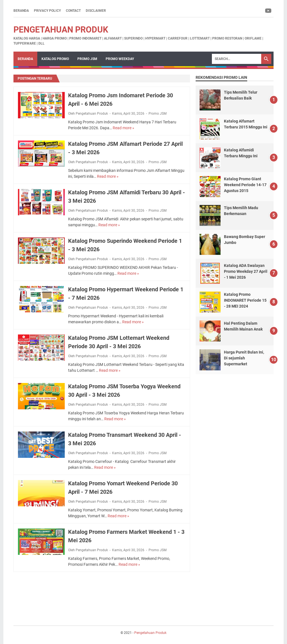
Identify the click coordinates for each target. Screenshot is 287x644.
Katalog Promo (55, 59)
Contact (73, 11)
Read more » (123, 128)
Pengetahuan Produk (61, 30)
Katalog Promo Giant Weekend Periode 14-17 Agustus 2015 (245, 185)
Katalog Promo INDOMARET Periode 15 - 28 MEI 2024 (245, 300)
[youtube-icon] (269, 11)
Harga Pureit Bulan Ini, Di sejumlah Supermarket (244, 358)
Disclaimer (96, 11)
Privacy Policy (47, 11)
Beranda (21, 11)
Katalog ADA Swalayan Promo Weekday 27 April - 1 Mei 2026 (246, 271)
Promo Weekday (120, 59)
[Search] (237, 59)
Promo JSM (87, 59)
